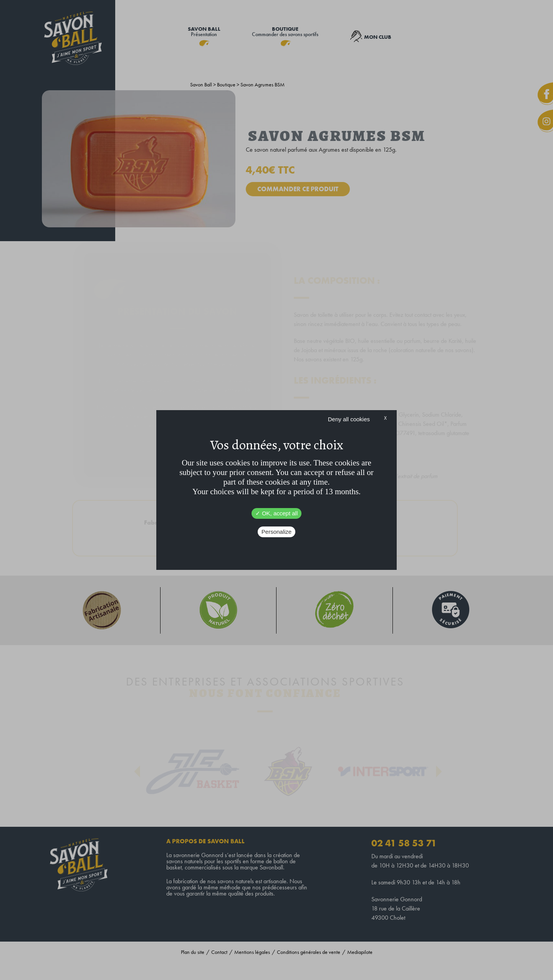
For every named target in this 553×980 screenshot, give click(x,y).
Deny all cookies (349, 419)
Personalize (276, 532)
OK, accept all (277, 513)
